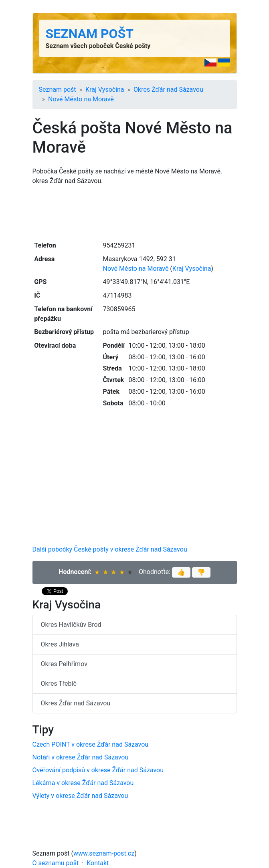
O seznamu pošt (56, 863)
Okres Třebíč (59, 684)
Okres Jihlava (60, 644)
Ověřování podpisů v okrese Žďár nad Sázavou (98, 770)
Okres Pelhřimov (64, 664)
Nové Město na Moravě (81, 99)
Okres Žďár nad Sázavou (168, 90)
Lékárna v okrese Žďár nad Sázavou (83, 783)
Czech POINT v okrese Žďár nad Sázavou (91, 744)
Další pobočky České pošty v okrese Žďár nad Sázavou (110, 549)
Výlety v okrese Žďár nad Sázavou (80, 796)
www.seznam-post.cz (104, 853)
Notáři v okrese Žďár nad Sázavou (81, 757)
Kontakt (98, 863)
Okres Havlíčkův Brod (71, 625)
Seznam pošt (90, 34)
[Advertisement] (135, 212)
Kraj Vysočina (105, 90)
